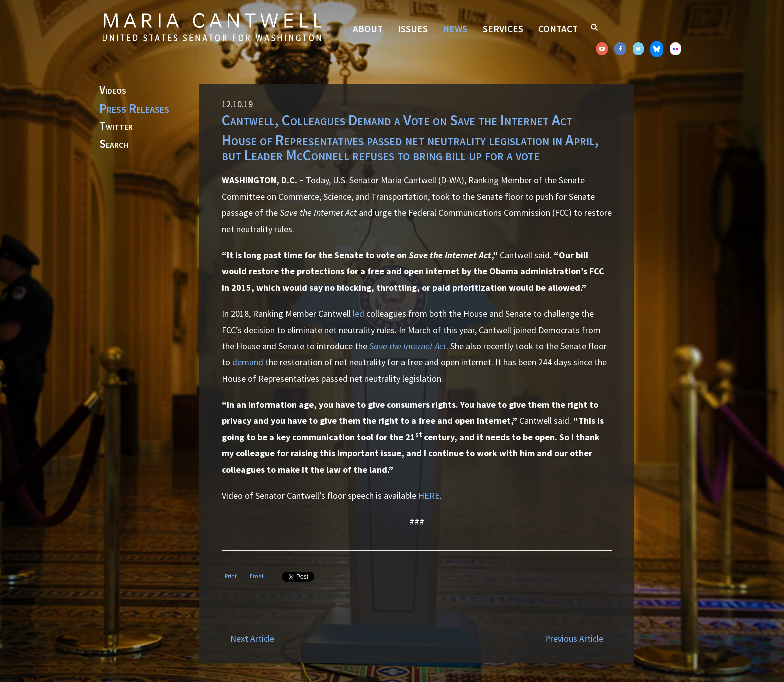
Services (503, 29)
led (359, 314)
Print (231, 576)
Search (114, 144)
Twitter (116, 126)
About (368, 29)
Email (257, 576)
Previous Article (574, 639)
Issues (413, 29)
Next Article (252, 639)
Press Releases (134, 108)
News (455, 29)
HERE (429, 496)
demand (248, 362)
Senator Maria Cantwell (212, 27)
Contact (558, 29)
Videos (113, 90)
